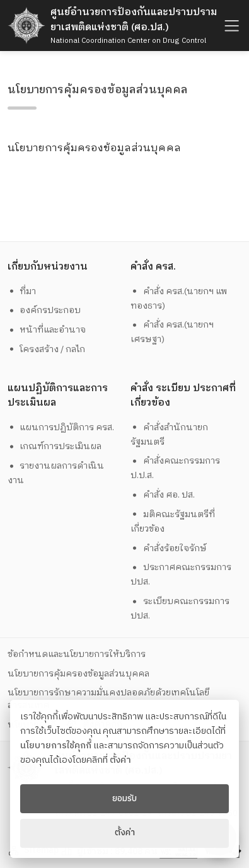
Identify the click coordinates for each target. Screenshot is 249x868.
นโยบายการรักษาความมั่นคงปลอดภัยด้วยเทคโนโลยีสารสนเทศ (108, 699)
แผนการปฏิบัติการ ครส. (61, 427)
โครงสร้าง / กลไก (47, 349)
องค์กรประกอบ (44, 310)
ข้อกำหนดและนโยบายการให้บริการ (77, 654)
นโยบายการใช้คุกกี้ (56, 746)
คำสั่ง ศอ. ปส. (163, 495)
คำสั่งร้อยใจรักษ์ (169, 548)
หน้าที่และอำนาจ (47, 330)
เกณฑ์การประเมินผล (55, 446)
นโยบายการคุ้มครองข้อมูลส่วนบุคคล (78, 674)
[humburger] (230, 26)
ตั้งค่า (120, 760)
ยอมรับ (124, 799)
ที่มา (22, 291)
